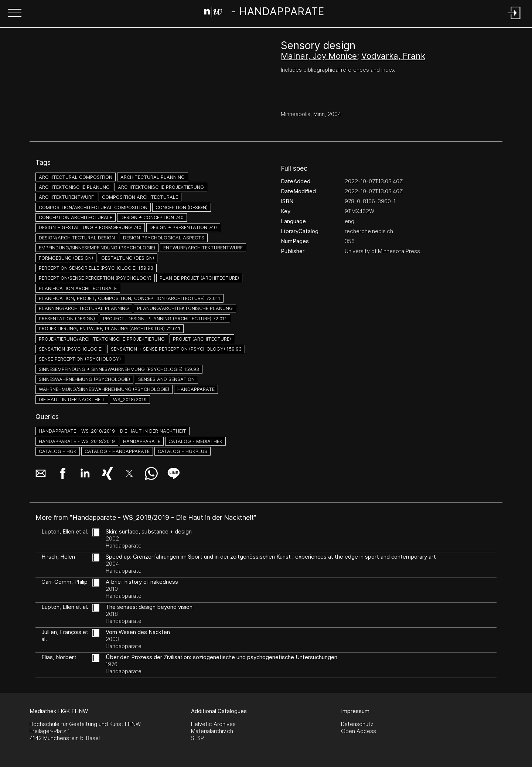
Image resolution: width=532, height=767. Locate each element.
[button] (15, 14)
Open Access (359, 731)
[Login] (514, 20)
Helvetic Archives (213, 724)
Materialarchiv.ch (212, 731)
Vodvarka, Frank (393, 56)
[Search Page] (264, 13)
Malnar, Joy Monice (319, 56)
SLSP (197, 738)
